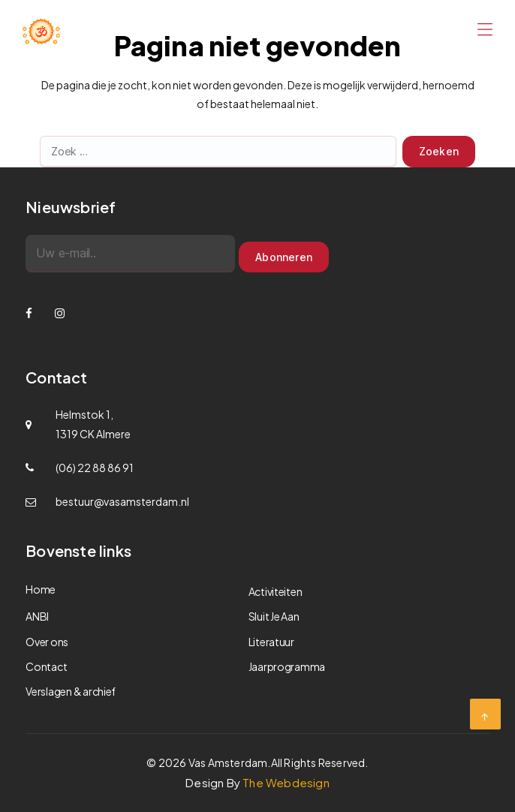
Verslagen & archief (71, 691)
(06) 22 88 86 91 (95, 468)
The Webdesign (286, 782)
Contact (46, 666)
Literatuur (271, 642)
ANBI (37, 616)
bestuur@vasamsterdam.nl (122, 501)
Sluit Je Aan (274, 616)
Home (41, 589)
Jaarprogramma (287, 666)
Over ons (47, 642)
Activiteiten (276, 591)
